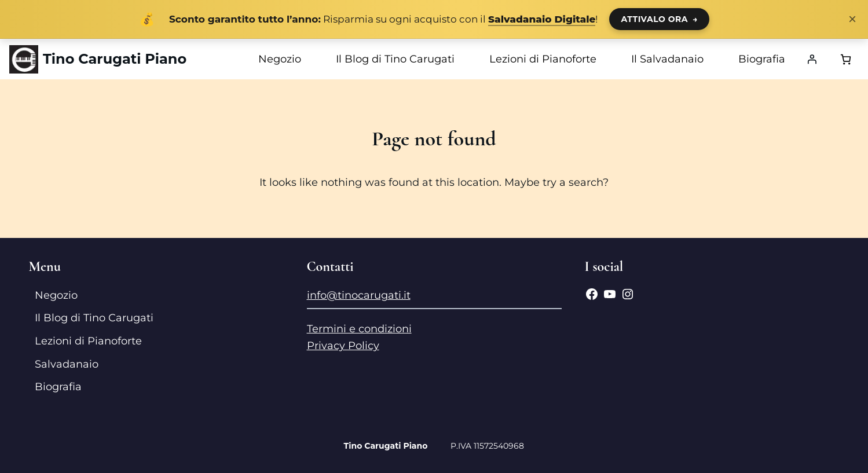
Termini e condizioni (359, 329)
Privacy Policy (343, 346)
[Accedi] (812, 59)
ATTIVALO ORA (659, 19)
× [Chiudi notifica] (852, 19)
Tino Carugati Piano (115, 59)
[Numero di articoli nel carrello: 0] (846, 59)
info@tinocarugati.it (359, 295)
